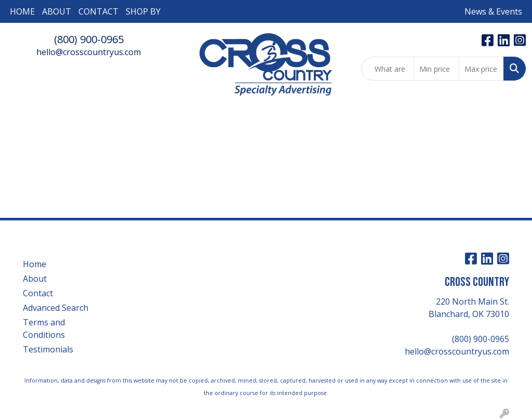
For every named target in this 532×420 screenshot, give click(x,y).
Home (35, 264)
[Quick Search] (388, 69)
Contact (38, 293)
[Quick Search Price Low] (436, 69)
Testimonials (48, 349)
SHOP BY (143, 11)
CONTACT (98, 11)
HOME (22, 11)
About (35, 279)
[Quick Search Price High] (481, 69)
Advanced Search (56, 308)
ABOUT (57, 11)
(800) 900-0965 (89, 39)
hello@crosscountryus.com (89, 52)
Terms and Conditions (44, 329)
